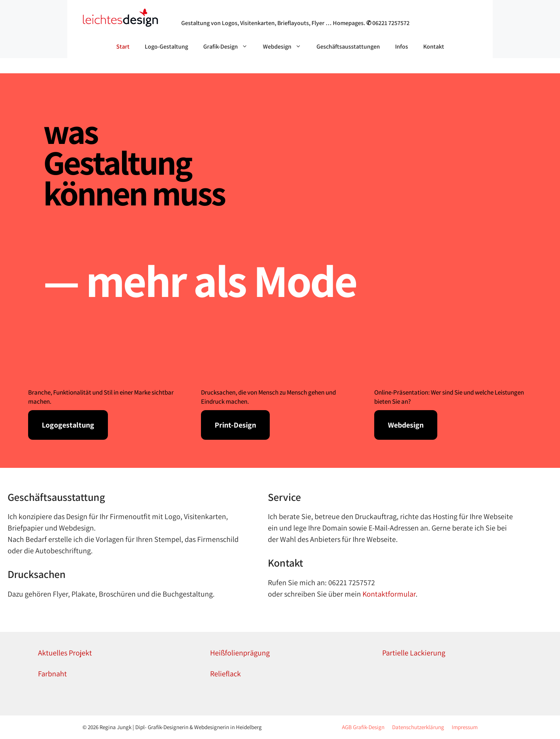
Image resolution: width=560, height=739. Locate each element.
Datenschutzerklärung (418, 727)
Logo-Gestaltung (166, 47)
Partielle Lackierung (414, 653)
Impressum (465, 727)
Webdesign (286, 47)
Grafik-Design (229, 47)
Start (123, 47)
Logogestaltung (68, 425)
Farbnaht (52, 674)
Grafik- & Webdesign (220, 13)
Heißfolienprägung (240, 653)
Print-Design (235, 425)
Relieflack (225, 674)
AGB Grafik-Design (363, 727)
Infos (402, 47)
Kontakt (434, 47)
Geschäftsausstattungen (348, 47)
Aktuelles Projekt (65, 653)
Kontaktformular (389, 594)
